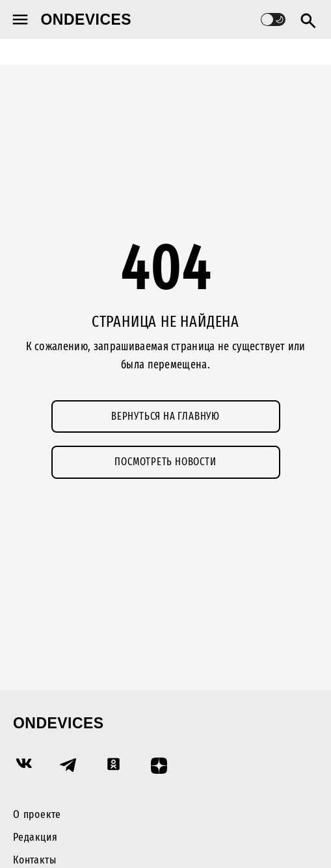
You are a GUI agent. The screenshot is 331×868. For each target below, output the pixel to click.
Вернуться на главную (165, 416)
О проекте (37, 814)
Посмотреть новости (165, 462)
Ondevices (86, 19)
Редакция (35, 837)
